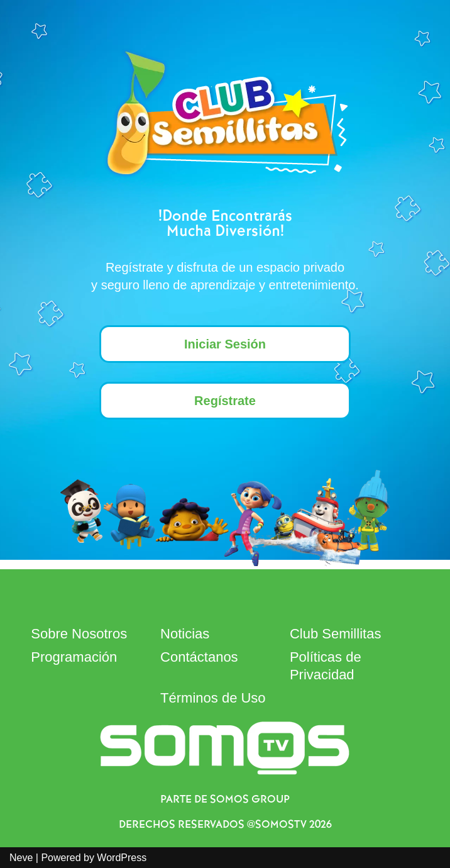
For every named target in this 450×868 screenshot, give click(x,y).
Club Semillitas (336, 634)
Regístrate (225, 401)
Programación (74, 657)
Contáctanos (199, 657)
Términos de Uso (213, 698)
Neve (21, 858)
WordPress (122, 858)
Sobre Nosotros (79, 634)
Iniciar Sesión (225, 344)
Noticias (185, 634)
